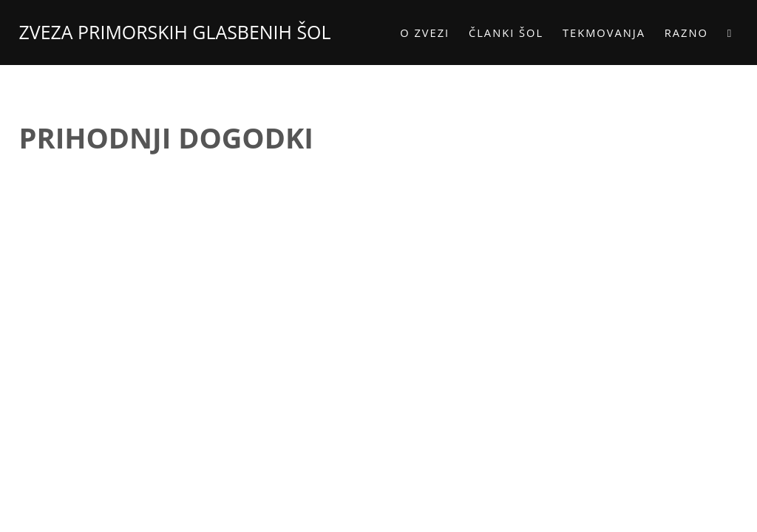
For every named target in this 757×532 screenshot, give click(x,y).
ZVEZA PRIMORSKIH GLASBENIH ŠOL (180, 32)
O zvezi (420, 33)
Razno (681, 33)
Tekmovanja (600, 33)
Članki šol (502, 33)
